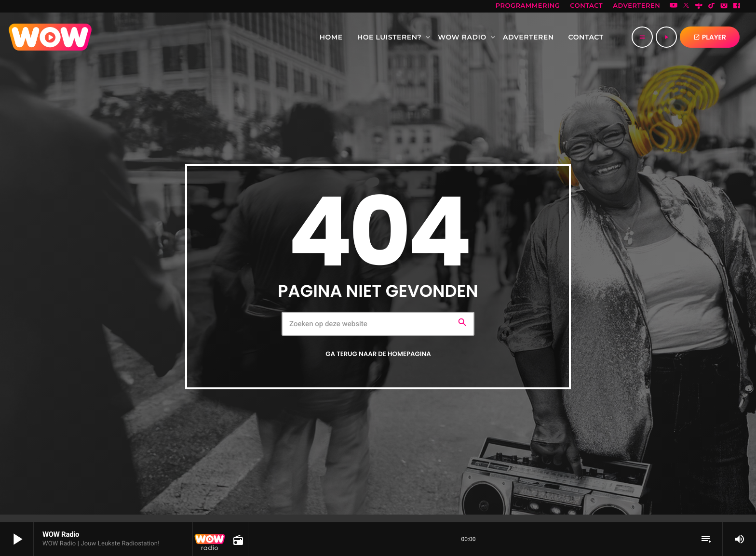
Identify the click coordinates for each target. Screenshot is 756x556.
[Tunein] (699, 6)
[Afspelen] (666, 37)
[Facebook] (737, 6)
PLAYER (710, 37)
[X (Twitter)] (686, 6)
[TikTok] (712, 6)
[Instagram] (724, 6)
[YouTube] (674, 6)
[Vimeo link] (50, 37)
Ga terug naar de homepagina (378, 354)
